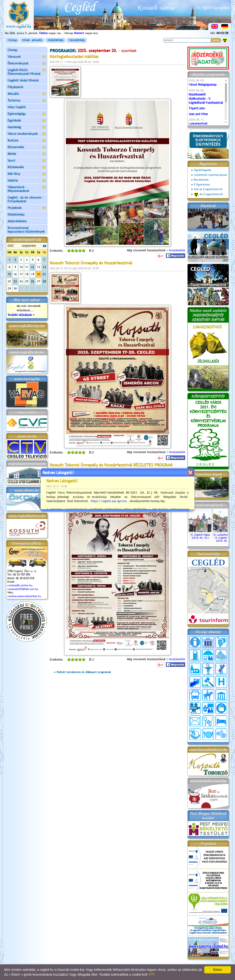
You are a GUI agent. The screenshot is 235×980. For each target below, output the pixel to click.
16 (15, 274)
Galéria (27, 181)
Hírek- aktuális (32, 40)
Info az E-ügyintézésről (208, 189)
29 (9, 288)
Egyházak (27, 121)
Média (27, 154)
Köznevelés (27, 147)
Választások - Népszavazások (27, 189)
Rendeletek (201, 180)
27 (39, 281)
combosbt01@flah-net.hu (23, 589)
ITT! (152, 974)
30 (15, 288)
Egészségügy (27, 114)
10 (21, 267)
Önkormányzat (27, 64)
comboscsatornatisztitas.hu (24, 596)
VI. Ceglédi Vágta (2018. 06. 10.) (200, 535)
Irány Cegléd (17, 107)
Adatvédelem (17, 221)
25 (27, 281)
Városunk (27, 57)
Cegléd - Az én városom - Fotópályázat (25, 199)
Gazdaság (27, 127)
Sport (27, 161)
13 (39, 267)
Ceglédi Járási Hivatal (23, 80)
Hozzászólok (177, 250)
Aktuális (27, 94)
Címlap (12, 40)
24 (21, 281)
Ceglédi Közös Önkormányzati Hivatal (27, 72)
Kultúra (27, 141)
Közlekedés (27, 167)
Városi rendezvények (27, 134)
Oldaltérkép (55, 40)
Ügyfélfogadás (203, 170)
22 (9, 281)
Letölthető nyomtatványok (210, 175)
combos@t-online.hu (20, 585)
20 (39, 274)
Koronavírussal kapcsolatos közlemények (26, 230)
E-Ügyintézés (202, 185)
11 (27, 267)
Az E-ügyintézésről (208, 194)
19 (33, 274)
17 (21, 274)
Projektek (27, 208)
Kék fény (27, 174)
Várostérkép (77, 40)
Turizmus (27, 101)
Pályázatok (15, 87)
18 (27, 274)
